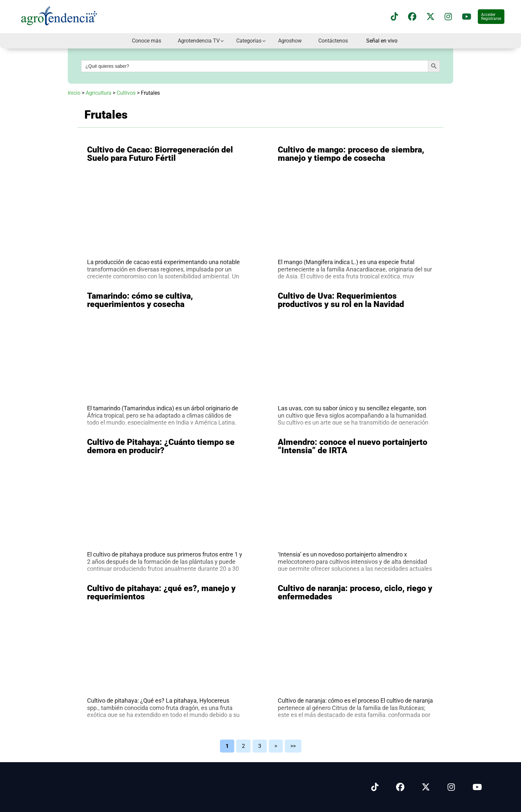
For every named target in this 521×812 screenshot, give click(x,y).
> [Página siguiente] (276, 746)
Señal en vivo (382, 41)
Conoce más (147, 41)
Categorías (249, 41)
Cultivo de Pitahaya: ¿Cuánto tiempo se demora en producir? (161, 446)
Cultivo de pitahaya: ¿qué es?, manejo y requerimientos (161, 592)
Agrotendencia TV (199, 41)
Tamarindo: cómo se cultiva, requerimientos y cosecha (140, 300)
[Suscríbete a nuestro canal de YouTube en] (467, 17)
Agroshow (290, 41)
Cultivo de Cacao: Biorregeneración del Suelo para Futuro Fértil (160, 154)
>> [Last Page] (293, 746)
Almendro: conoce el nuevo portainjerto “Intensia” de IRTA (353, 446)
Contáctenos (333, 41)
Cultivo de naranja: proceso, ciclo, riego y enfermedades (355, 592)
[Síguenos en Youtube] (477, 787)
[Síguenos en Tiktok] (375, 787)
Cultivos (126, 93)
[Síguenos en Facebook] (412, 17)
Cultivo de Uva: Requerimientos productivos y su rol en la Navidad (341, 300)
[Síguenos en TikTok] (394, 17)
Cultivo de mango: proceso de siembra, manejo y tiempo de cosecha (351, 154)
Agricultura (99, 93)
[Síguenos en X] (430, 17)
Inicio (74, 93)
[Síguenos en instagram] (448, 17)
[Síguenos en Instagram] (451, 787)
